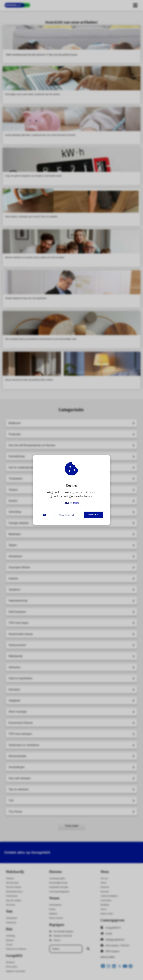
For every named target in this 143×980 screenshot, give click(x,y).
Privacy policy (71, 503)
